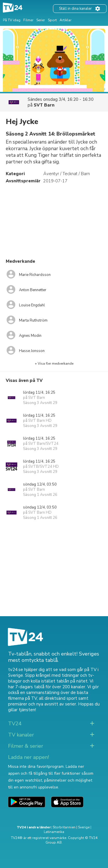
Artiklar (66, 20)
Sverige (84, 827)
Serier (41, 20)
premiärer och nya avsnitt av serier (42, 704)
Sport (52, 20)
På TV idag (12, 20)
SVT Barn (44, 105)
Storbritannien (64, 827)
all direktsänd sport (58, 698)
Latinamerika (54, 832)
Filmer (28, 20)
